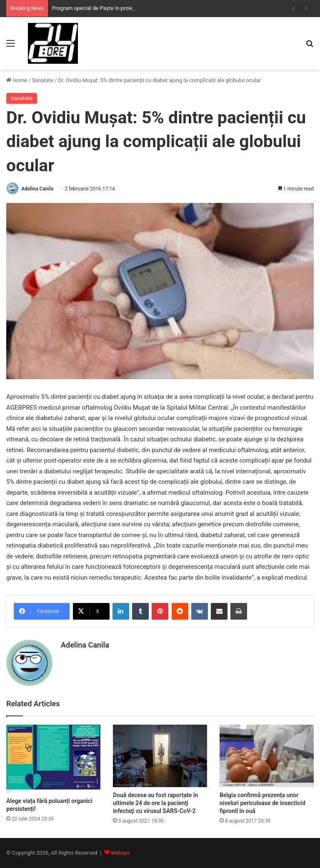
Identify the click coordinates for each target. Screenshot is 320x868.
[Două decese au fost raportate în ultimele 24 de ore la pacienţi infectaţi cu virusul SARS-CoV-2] (160, 756)
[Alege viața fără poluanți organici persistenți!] (53, 759)
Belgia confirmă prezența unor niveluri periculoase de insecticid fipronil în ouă (262, 803)
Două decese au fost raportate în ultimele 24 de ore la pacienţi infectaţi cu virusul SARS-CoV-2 (155, 803)
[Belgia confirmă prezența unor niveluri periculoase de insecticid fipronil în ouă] (267, 756)
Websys (120, 853)
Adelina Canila (37, 189)
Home (17, 80)
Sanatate (43, 80)
